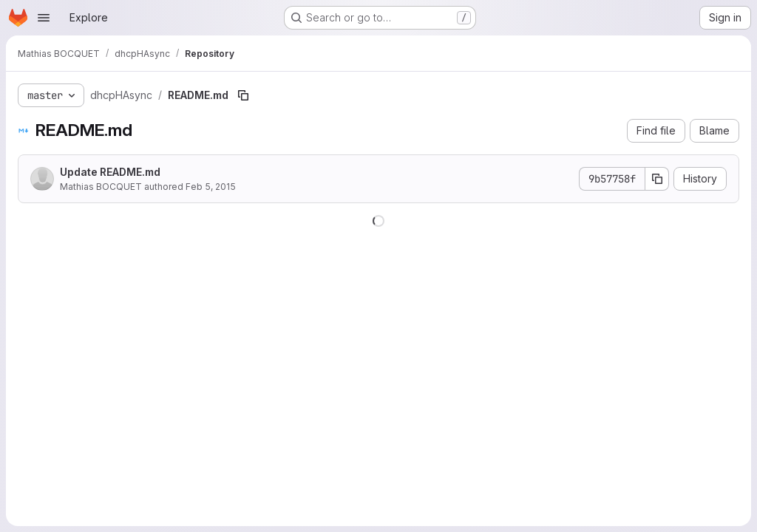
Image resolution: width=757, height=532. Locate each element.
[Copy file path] (243, 95)
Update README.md (110, 172)
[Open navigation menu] (44, 18)
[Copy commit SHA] (657, 179)
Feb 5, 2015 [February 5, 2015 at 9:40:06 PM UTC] (211, 187)
